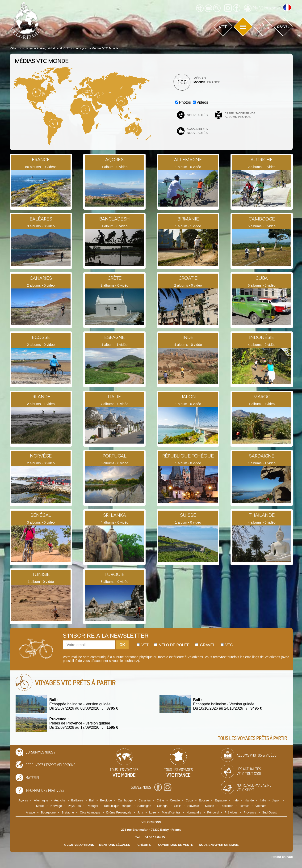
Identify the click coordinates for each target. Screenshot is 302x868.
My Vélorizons (261, 8)
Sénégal (163, 806)
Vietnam (261, 806)
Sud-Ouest (269, 812)
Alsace (30, 812)
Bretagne (68, 812)
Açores (23, 800)
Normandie (194, 812)
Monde (199, 82)
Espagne (221, 800)
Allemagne (41, 800)
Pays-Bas (74, 806)
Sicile (178, 806)
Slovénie (193, 806)
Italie (263, 800)
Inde (236, 800)
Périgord (213, 812)
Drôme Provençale (119, 812)
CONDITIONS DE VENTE (176, 845)
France (214, 82)
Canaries (145, 800)
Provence (250, 812)
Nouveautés (197, 115)
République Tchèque (118, 806)
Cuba (189, 800)
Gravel (205, 645)
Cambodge (125, 800)
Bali (92, 800)
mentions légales (115, 845)
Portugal (92, 806)
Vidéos (202, 102)
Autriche (60, 800)
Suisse (210, 806)
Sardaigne (144, 806)
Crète (160, 800)
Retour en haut (282, 857)
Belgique (106, 800)
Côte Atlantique (90, 812)
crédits (144, 845)
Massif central (171, 812)
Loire (152, 812)
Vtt (143, 645)
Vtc (227, 645)
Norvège (56, 806)
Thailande (227, 806)
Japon (276, 800)
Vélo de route (172, 645)
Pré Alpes (231, 812)
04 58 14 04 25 (155, 837)
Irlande (249, 800)
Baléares (77, 800)
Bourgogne (48, 812)
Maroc (40, 806)
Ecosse (204, 800)
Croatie (175, 800)
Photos (185, 102)
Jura (140, 812)
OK (122, 645)
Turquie (244, 806)
